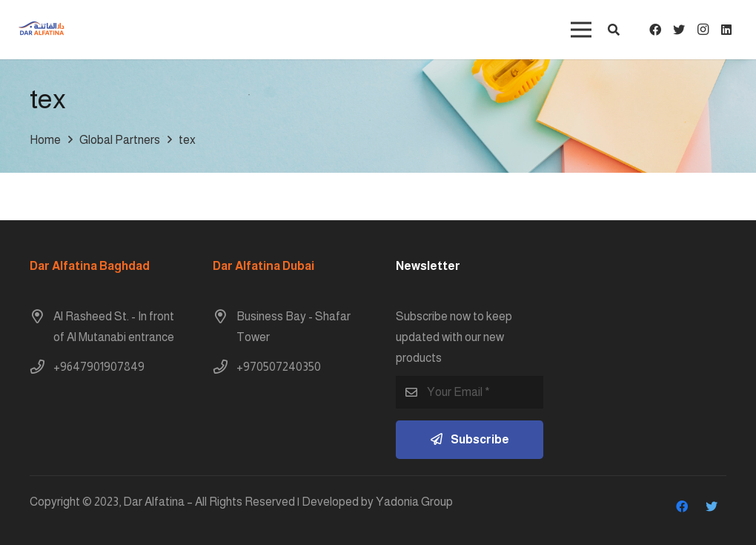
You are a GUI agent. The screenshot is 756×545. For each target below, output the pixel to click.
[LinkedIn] (726, 30)
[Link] (41, 30)
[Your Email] (470, 393)
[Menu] (581, 30)
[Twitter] (679, 30)
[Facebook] (655, 30)
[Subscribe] (470, 439)
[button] (613, 30)
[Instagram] (703, 30)
